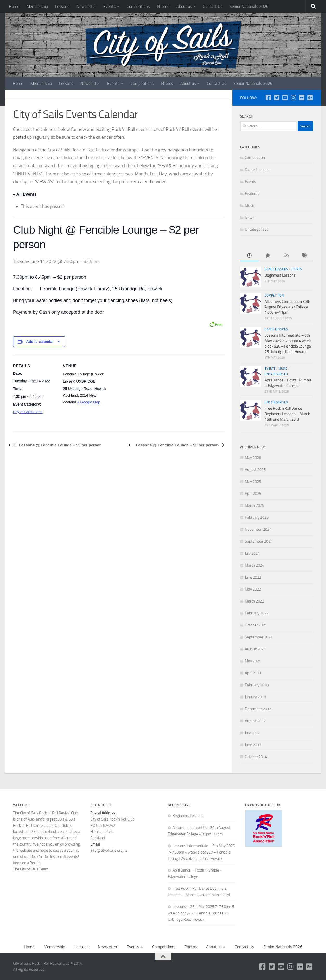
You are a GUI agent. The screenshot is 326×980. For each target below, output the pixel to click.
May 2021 (253, 661)
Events (109, 6)
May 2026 (253, 458)
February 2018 (257, 685)
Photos (163, 6)
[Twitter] (277, 98)
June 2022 (253, 577)
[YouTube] (285, 98)
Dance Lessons (257, 170)
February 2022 (257, 613)
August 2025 (255, 470)
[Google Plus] (310, 98)
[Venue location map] (140, 391)
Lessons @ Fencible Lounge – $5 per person (60, 445)
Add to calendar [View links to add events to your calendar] (40, 342)
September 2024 (259, 541)
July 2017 (252, 733)
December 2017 (258, 709)
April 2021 (253, 673)
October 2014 (256, 757)
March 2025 (254, 505)
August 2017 (255, 721)
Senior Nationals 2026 (249, 6)
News (250, 217)
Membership (37, 6)
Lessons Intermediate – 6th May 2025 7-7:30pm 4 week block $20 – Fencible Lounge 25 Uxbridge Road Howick (201, 852)
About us (184, 6)
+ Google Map (88, 402)
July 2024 (252, 553)
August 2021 (255, 649)
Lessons (62, 6)
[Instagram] (293, 98)
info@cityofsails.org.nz (109, 850)
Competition (255, 158)
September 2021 (259, 637)
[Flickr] (302, 98)
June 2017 (253, 745)
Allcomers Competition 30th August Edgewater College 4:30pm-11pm (287, 307)
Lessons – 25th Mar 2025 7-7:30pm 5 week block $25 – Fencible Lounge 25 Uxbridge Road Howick (201, 913)
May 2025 (253, 482)
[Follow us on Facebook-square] (268, 98)
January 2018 (255, 697)
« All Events (25, 194)
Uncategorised (257, 229)
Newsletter (86, 6)
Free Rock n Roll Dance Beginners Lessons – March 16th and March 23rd (287, 414)
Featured (252, 194)
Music (250, 206)
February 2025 (257, 517)
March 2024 (254, 565)
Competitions (138, 6)
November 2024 (258, 529)
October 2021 (256, 625)
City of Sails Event (28, 412)
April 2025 (253, 494)
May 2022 (253, 589)
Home (14, 6)
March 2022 (254, 601)
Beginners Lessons (280, 275)
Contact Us (213, 6)
